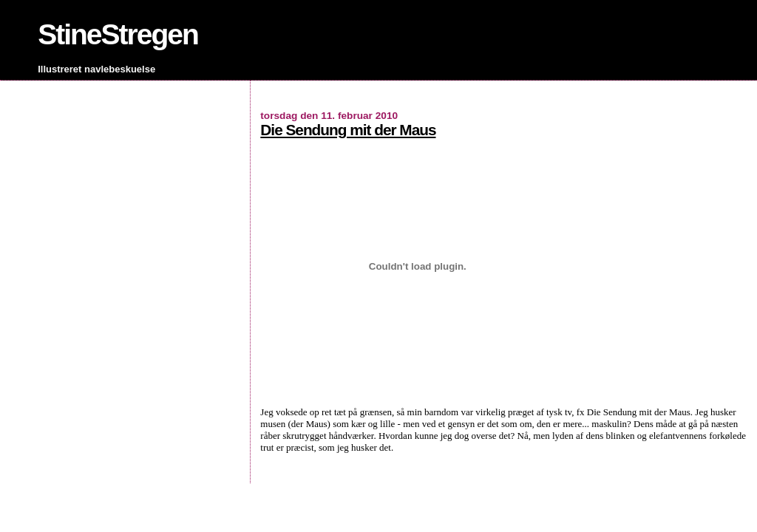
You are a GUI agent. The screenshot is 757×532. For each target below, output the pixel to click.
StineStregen (118, 34)
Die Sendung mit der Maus (348, 130)
